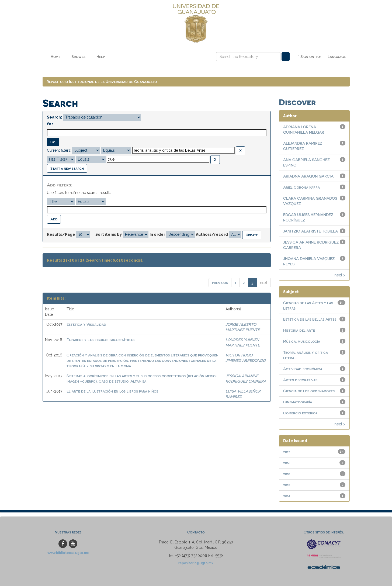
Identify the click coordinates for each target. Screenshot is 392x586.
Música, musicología (302, 341)
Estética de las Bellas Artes (310, 319)
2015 (287, 485)
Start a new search (67, 168)
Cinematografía (298, 402)
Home (55, 56)
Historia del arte (299, 330)
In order (157, 234)
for (50, 124)
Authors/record (212, 234)
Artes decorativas (300, 380)
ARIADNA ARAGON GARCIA (308, 176)
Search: (54, 117)
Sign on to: (309, 57)
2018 (287, 474)
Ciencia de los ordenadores (309, 391)
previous (220, 282)
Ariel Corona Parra (301, 187)
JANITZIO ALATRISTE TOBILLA (311, 231)
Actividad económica (303, 369)
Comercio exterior (300, 413)
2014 (287, 496)
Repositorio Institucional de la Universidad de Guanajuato (102, 82)
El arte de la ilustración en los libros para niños (112, 391)
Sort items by (109, 234)
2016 (287, 463)
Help (101, 56)
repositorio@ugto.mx (196, 563)
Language (337, 56)
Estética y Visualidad (86, 324)
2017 (287, 452)
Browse (78, 56)
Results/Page (61, 234)
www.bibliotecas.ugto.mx (68, 553)
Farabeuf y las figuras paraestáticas (100, 340)
